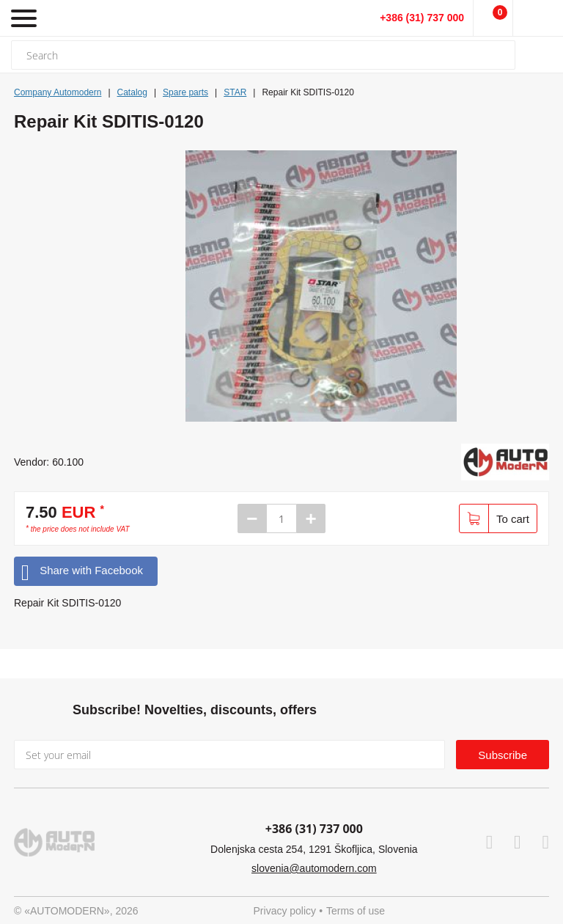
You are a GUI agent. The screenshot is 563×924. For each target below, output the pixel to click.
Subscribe (503, 755)
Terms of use (356, 911)
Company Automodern (58, 92)
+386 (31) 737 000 (422, 18)
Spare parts (185, 92)
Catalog (132, 92)
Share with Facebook (82, 571)
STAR (235, 92)
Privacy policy (285, 911)
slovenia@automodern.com (314, 868)
